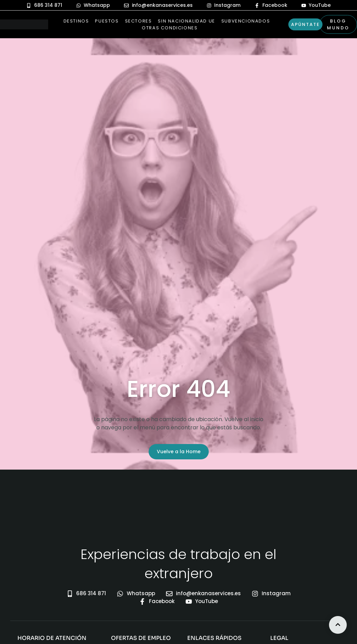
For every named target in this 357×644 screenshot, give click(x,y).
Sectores (139, 21)
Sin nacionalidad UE (186, 21)
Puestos (107, 21)
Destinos (76, 21)
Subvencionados (246, 21)
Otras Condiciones (170, 28)
